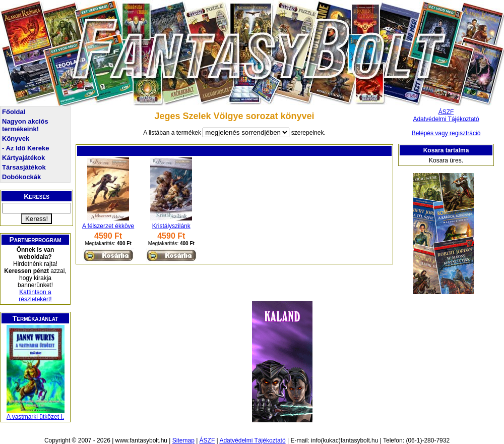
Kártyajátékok (23, 158)
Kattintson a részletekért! (35, 296)
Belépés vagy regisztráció (446, 133)
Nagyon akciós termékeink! (25, 125)
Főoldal (14, 112)
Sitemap (183, 440)
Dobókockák (21, 177)
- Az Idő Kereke (25, 148)
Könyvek (16, 138)
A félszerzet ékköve (108, 226)
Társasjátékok (24, 167)
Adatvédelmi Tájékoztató (446, 119)
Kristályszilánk (171, 226)
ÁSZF (446, 112)
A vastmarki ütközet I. (35, 417)
